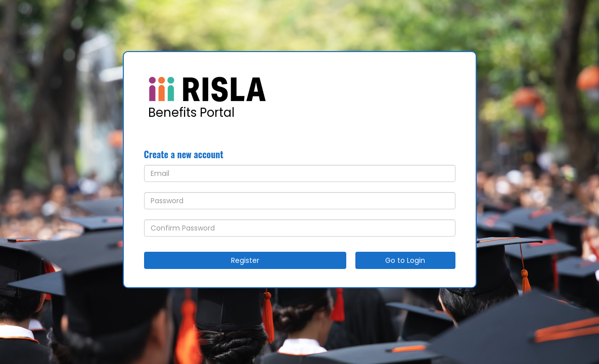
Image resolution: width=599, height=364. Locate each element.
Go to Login (405, 260)
